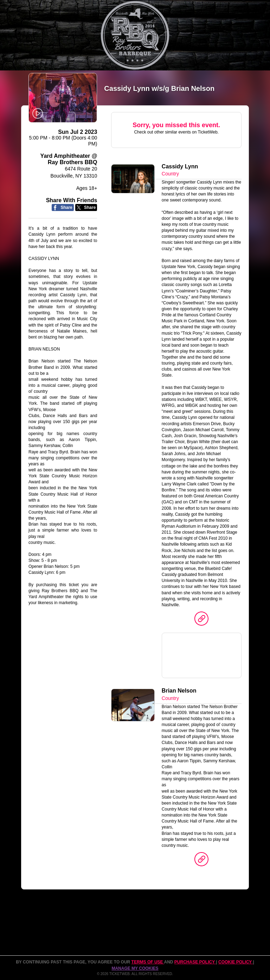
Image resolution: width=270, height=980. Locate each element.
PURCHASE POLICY (195, 962)
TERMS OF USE (148, 962)
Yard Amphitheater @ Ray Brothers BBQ (69, 159)
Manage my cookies (135, 968)
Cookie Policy (236, 962)
